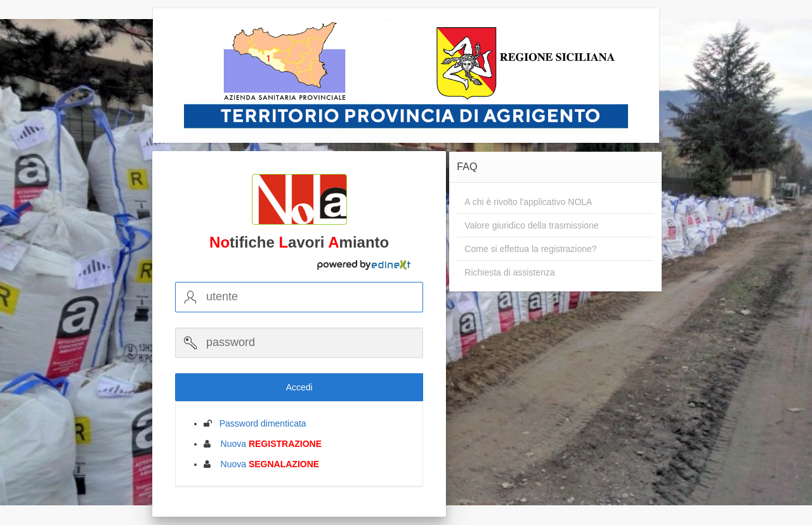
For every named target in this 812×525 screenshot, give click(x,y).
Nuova (267, 444)
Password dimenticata (259, 423)
